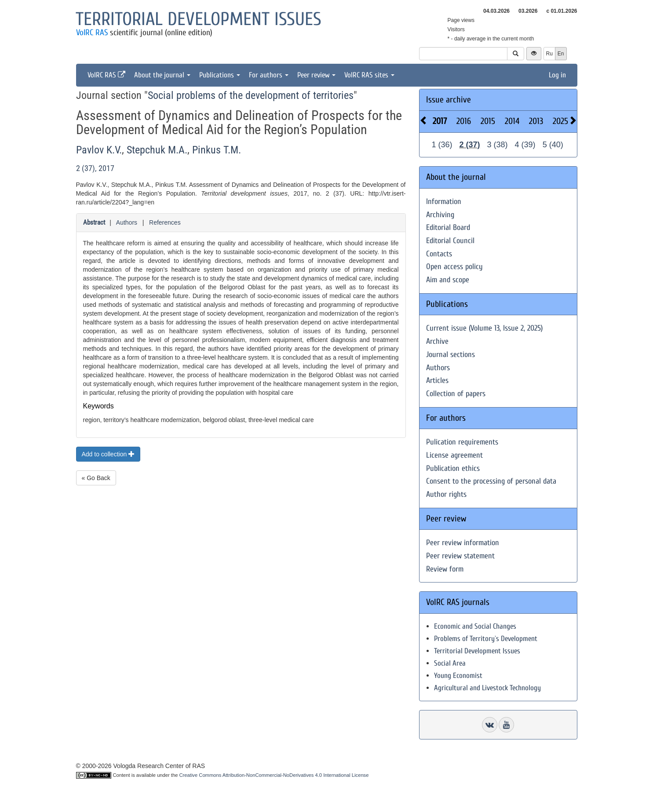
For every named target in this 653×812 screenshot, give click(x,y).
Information (444, 202)
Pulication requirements (462, 442)
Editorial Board (448, 228)
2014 (512, 121)
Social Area (450, 663)
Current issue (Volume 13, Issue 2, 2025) (484, 328)
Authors (127, 222)
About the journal (162, 75)
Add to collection (108, 454)
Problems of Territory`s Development (486, 639)
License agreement (454, 455)
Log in (557, 75)
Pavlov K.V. (99, 150)
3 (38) (498, 145)
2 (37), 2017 (95, 168)
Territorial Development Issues (477, 651)
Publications (220, 75)
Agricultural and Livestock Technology (487, 688)
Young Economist (458, 675)
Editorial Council (450, 241)
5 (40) (553, 145)
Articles (437, 381)
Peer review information (463, 543)
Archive (437, 341)
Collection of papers (456, 394)
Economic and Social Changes (475, 626)
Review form (445, 569)
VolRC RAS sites (369, 75)
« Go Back (96, 478)
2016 (464, 121)
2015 (488, 121)
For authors (269, 75)
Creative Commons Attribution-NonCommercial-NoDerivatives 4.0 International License (274, 775)
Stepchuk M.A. (157, 150)
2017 (440, 121)
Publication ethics (453, 468)
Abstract (94, 222)
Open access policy (454, 267)
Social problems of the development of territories (251, 95)
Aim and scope (448, 280)
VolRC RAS (92, 33)
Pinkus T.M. (217, 150)
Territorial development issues (199, 19)
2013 (536, 121)
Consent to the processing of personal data (491, 481)
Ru (549, 54)
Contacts (439, 254)
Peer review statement (460, 556)
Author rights (446, 494)
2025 (560, 121)
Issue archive (449, 100)
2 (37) (470, 145)
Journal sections (451, 355)
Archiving (440, 215)
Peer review (316, 75)
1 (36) (442, 145)
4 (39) (525, 145)
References (165, 222)
